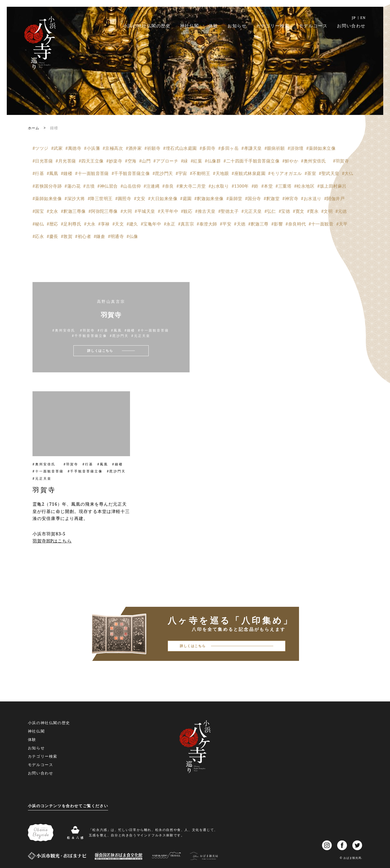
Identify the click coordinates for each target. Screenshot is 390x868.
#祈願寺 (152, 148)
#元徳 (341, 211)
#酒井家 (134, 148)
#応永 (38, 236)
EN (363, 18)
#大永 (90, 224)
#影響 (277, 224)
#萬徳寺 (73, 148)
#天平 (342, 224)
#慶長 (52, 236)
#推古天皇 (205, 211)
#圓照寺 (123, 198)
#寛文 (298, 211)
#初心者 (83, 236)
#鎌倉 (99, 236)
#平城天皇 (145, 211)
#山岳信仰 (131, 186)
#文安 (139, 198)
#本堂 (267, 186)
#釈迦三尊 (258, 224)
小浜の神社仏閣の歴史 (147, 26)
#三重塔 (283, 186)
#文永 (52, 211)
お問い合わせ (351, 26)
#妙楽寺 (114, 161)
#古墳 (89, 186)
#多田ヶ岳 (228, 148)
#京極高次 (113, 148)
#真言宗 (186, 224)
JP (354, 18)
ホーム (34, 128)
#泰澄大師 (207, 224)
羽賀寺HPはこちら (52, 541)
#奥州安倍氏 (316, 161)
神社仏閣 (190, 26)
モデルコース (313, 26)
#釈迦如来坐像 (209, 198)
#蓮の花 (72, 186)
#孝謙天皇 (251, 148)
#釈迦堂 (272, 198)
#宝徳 (284, 211)
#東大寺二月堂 (191, 186)
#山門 (145, 161)
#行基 (38, 173)
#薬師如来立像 (321, 148)
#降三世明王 (100, 198)
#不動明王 (200, 173)
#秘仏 (38, 224)
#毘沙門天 (163, 173)
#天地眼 (221, 173)
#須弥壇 (296, 148)
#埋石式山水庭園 (180, 148)
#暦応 (52, 224)
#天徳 (240, 224)
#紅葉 (196, 161)
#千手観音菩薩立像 (131, 173)
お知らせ (237, 26)
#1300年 (240, 186)
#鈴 (255, 186)
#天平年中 (168, 211)
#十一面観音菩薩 (92, 173)
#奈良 (168, 186)
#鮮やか (290, 161)
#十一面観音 (321, 224)
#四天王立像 (91, 161)
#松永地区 (304, 186)
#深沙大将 (75, 198)
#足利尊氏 (71, 224)
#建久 (132, 224)
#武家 (57, 148)
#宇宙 (181, 173)
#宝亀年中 (151, 224)
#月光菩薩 (66, 161)
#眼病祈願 (275, 148)
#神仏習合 (108, 186)
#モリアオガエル (285, 173)
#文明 (327, 211)
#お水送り (311, 198)
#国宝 (38, 211)
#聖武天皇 (329, 173)
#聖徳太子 (228, 211)
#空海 (131, 161)
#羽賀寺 (341, 161)
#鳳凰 (52, 173)
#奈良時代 (296, 224)
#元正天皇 (251, 211)
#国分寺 (253, 198)
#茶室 (310, 173)
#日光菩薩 (43, 161)
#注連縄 (152, 186)
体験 (213, 26)
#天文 (118, 224)
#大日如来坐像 (163, 198)
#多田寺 (208, 148)
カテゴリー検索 (273, 26)
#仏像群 (213, 161)
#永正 (170, 224)
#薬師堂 (234, 198)
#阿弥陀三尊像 (103, 211)
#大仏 (348, 173)
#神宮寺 (290, 198)
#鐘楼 (67, 173)
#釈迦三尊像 (73, 211)
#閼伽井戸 (334, 198)
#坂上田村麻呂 (332, 186)
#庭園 (186, 198)
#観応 (187, 211)
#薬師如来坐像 (47, 198)
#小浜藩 (92, 148)
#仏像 (132, 236)
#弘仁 (270, 211)
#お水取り (219, 186)
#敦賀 (67, 236)
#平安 (226, 224)
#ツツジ (40, 148)
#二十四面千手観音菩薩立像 (251, 161)
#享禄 (104, 224)
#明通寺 (116, 236)
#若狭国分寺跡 (47, 186)
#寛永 (313, 211)
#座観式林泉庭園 (248, 173)
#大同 (126, 211)
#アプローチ (166, 161)
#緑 (184, 161)
